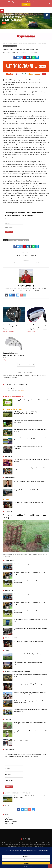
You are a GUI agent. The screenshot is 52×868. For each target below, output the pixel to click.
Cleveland (11, 240)
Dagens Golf (39, 843)
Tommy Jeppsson (8, 53)
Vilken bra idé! (26, 4)
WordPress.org (9, 823)
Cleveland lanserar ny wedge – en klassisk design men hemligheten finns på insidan (38, 327)
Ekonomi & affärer (12, 44)
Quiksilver (18, 240)
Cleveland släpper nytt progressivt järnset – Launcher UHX (14, 355)
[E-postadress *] (14, 228)
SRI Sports (26, 240)
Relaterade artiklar (25, 303)
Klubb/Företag (9, 780)
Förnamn (7, 768)
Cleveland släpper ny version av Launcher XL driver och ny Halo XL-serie (14, 327)
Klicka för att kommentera (26, 372)
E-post (7, 762)
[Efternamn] (14, 223)
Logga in (7, 818)
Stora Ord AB (23, 843)
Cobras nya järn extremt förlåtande (26, 254)
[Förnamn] (14, 219)
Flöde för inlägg (9, 820)
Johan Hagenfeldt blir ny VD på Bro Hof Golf (26, 262)
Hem (4, 44)
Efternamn (8, 774)
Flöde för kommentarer (11, 821)
